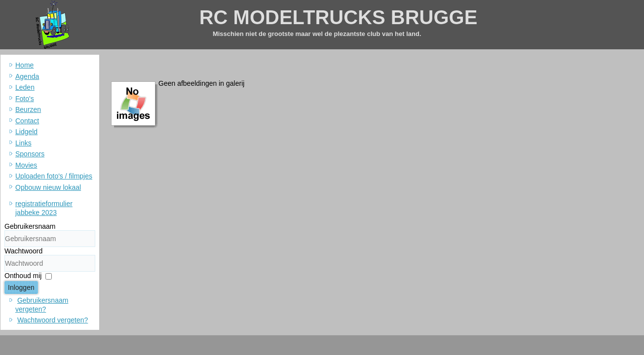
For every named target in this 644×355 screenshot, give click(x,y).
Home (24, 65)
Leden (25, 87)
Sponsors (30, 154)
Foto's (25, 99)
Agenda (27, 76)
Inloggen (21, 287)
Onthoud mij (23, 276)
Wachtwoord (23, 251)
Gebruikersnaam (30, 226)
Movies (26, 165)
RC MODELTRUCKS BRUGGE (339, 17)
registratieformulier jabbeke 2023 (44, 208)
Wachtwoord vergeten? (53, 320)
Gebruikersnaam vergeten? (42, 305)
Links (23, 143)
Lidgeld (26, 132)
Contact (27, 121)
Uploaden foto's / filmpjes (54, 176)
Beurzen (28, 109)
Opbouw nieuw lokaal (48, 187)
